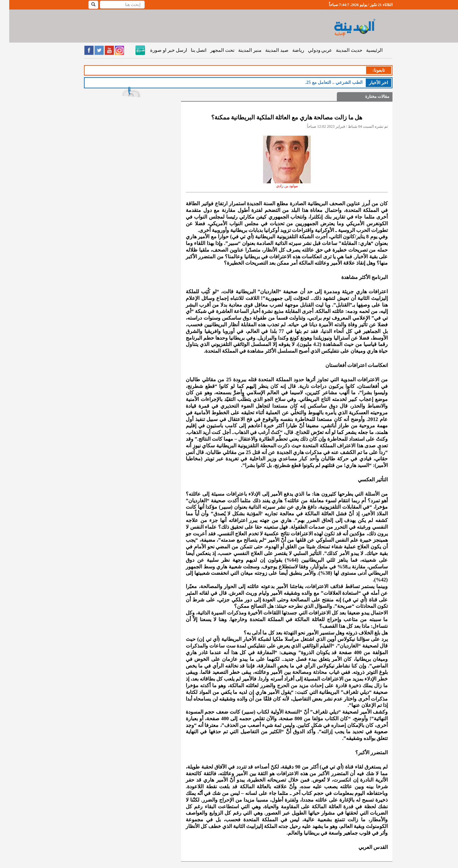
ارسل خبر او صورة (159, 50)
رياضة (289, 50)
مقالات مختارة (368, 96)
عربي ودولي (311, 50)
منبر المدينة (241, 50)
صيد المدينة (268, 50)
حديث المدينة (340, 50)
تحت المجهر (213, 50)
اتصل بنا (190, 50)
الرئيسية (365, 50)
